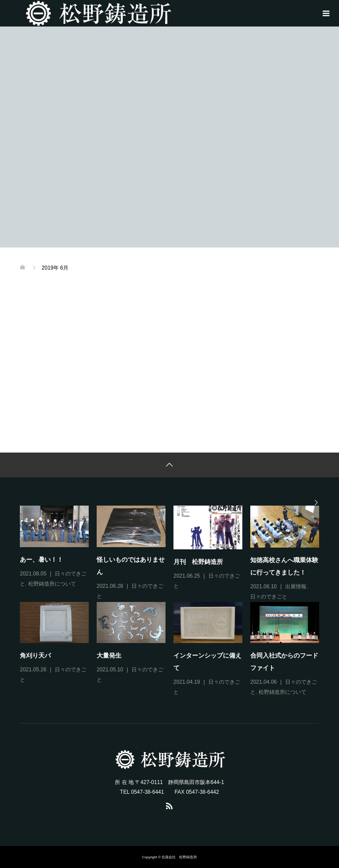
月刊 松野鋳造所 (198, 562)
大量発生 (109, 655)
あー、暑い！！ (41, 560)
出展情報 (296, 586)
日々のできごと (269, 597)
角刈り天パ (35, 655)
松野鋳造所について (52, 584)
